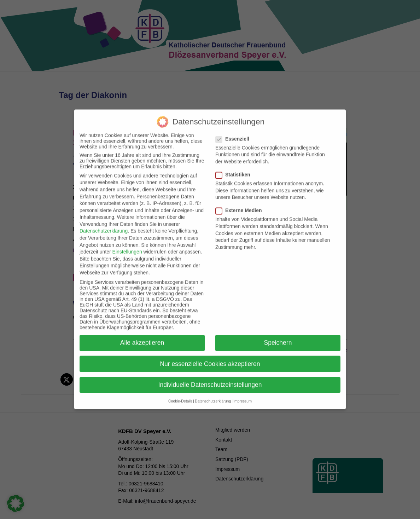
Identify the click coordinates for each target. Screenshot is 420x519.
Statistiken (235, 166)
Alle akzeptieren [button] (142, 334)
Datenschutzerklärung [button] (213, 392)
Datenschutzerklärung (104, 223)
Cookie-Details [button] (180, 392)
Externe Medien (241, 202)
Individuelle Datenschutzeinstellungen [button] (210, 376)
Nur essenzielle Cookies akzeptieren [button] (210, 355)
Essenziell (235, 130)
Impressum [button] (243, 392)
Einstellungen (127, 243)
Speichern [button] (278, 334)
